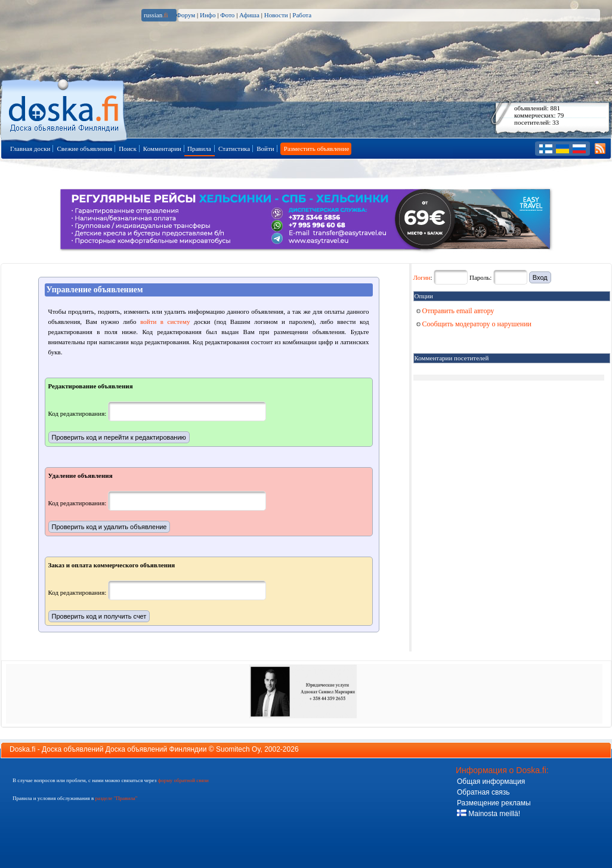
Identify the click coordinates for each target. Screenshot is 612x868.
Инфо (208, 15)
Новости (276, 15)
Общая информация (491, 781)
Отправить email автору (455, 311)
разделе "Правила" (116, 798)
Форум (186, 15)
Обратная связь (483, 792)
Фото (227, 15)
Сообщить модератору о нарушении (474, 324)
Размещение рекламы (494, 803)
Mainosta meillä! (489, 814)
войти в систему (165, 322)
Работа (302, 15)
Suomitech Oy (238, 749)
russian (156, 15)
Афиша (249, 15)
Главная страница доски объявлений (65, 108)
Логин (422, 277)
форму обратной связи (183, 780)
